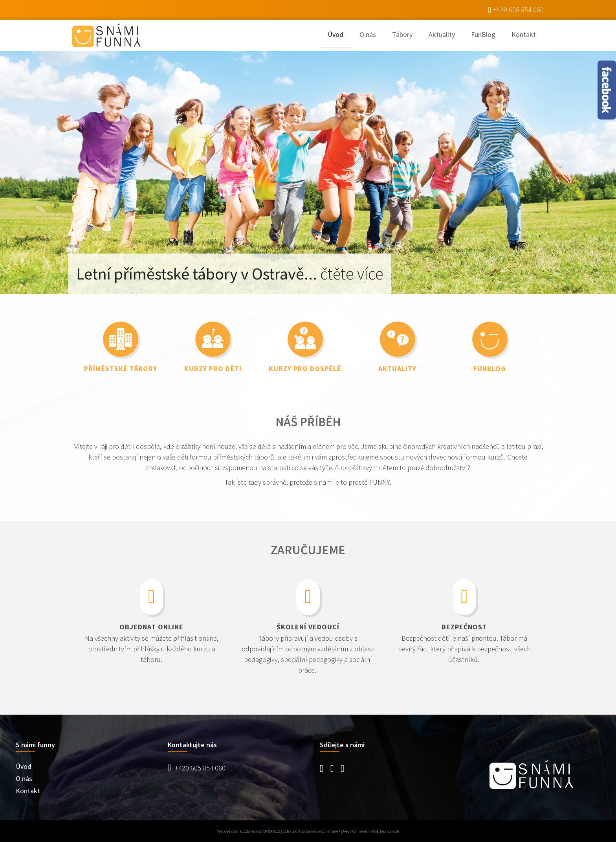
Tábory (402, 34)
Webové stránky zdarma (237, 831)
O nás (368, 34)
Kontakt (524, 34)
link (120, 343)
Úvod (335, 34)
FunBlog (483, 34)
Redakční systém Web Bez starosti (371, 831)
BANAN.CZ (272, 831)
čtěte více (352, 274)
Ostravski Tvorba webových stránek (312, 831)
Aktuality (442, 34)
